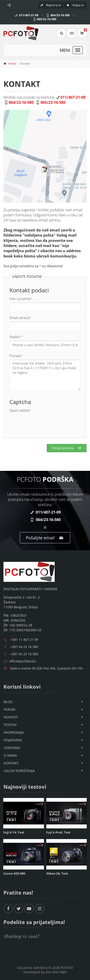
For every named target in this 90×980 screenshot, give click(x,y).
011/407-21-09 (26, 15)
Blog (8, 702)
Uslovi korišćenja (19, 771)
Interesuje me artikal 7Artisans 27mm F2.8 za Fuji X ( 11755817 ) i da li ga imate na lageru (45, 375)
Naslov (16, 337)
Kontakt (11, 763)
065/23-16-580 (45, 19)
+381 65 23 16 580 (24, 654)
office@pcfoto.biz (23, 661)
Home (12, 63)
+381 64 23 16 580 (24, 647)
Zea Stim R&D (56, 972)
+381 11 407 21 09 (24, 640)
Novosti (11, 717)
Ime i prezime (21, 299)
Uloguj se (75, 5)
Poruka (16, 356)
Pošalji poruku (67, 448)
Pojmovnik (13, 740)
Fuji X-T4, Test (14, 832)
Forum (10, 709)
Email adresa (20, 318)
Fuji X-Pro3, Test (58, 832)
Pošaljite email (45, 538)
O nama (10, 755)
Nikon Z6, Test (57, 873)
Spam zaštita (20, 410)
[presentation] (45, 423)
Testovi (10, 725)
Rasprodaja (14, 732)
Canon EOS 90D (14, 873)
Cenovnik (12, 748)
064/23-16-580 (58, 15)
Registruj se (51, 5)
